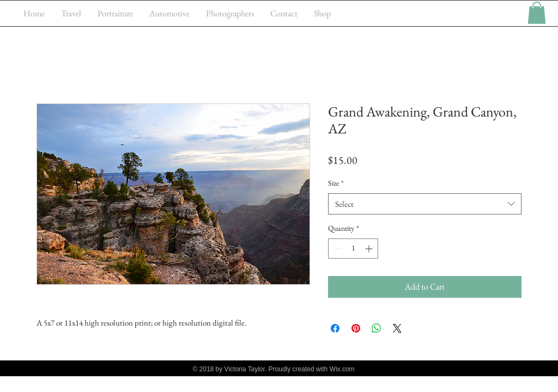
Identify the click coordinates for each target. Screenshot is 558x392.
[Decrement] (336, 249)
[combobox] (425, 204)
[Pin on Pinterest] (356, 328)
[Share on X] (397, 328)
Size (336, 183)
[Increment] (370, 249)
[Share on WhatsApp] (377, 328)
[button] (537, 13)
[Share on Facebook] (335, 328)
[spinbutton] (353, 249)
